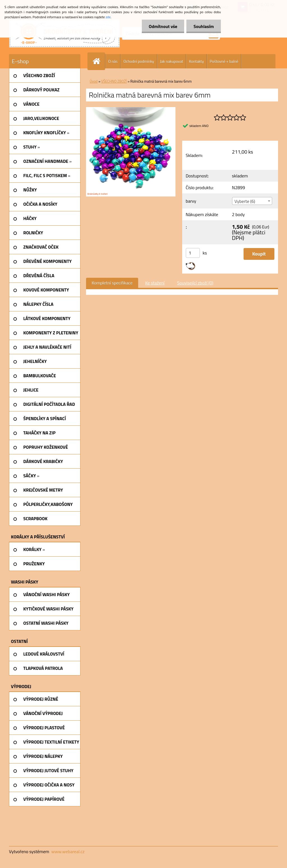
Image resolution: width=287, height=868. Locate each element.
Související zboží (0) (195, 283)
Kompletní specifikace (112, 283)
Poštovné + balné (224, 61)
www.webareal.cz (68, 851)
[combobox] (252, 201)
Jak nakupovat (172, 61)
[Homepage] (99, 61)
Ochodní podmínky (139, 61)
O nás (113, 61)
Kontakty (196, 61)
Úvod (94, 81)
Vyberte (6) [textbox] (245, 201)
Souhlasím (204, 26)
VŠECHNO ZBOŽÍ (114, 81)
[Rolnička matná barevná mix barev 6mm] (131, 109)
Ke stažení (155, 283)
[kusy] (193, 253)
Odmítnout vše (163, 26)
